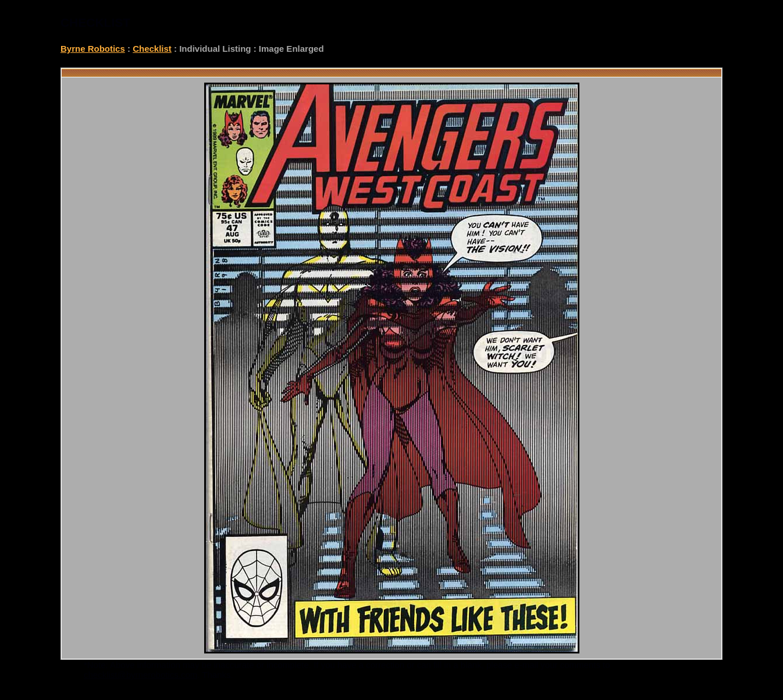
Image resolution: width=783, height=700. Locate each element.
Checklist (152, 49)
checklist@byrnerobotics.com (140, 675)
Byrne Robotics (93, 49)
